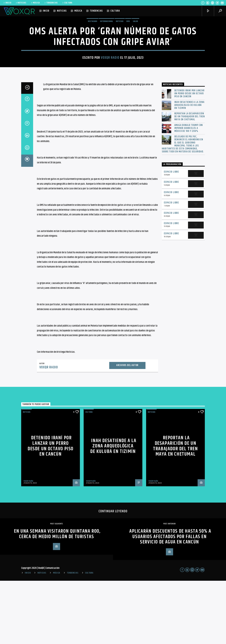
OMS (128, 53)
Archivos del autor (127, 429)
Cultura (89, 475)
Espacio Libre (171, 235)
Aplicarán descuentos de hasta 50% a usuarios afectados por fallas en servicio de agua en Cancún (170, 600)
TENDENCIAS (51, 3)
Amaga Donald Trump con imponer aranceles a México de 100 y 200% (189, 192)
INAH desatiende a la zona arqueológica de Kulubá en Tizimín (189, 169)
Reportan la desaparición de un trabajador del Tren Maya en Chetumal (190, 180)
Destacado (93, 53)
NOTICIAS (21, 3)
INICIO (7, 3)
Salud (135, 53)
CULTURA (67, 3)
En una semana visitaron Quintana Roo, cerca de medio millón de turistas (57, 597)
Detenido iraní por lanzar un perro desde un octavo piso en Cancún (189, 157)
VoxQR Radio (110, 89)
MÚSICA (35, 3)
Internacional (106, 53)
